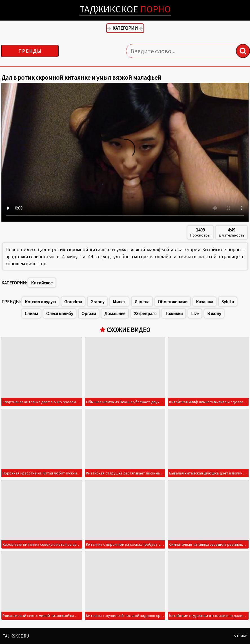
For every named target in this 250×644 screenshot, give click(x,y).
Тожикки (174, 313)
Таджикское (125, 9)
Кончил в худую (40, 302)
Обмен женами (173, 302)
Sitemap (241, 636)
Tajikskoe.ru (16, 636)
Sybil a (228, 302)
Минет (119, 302)
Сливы (31, 313)
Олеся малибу (60, 313)
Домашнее (115, 313)
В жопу (214, 313)
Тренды (30, 51)
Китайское (42, 283)
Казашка (204, 302)
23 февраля (145, 313)
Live (195, 313)
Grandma (73, 302)
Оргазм (89, 313)
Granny (97, 302)
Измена (142, 302)
